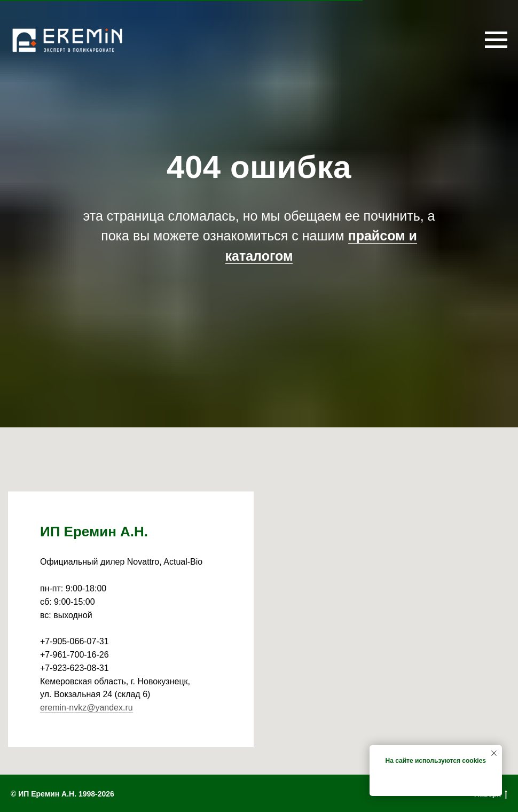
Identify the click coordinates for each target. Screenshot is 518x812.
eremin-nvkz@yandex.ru (87, 708)
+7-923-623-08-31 (74, 668)
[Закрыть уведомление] (494, 753)
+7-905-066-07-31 (74, 641)
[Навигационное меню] (496, 40)
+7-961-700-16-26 (74, 655)
